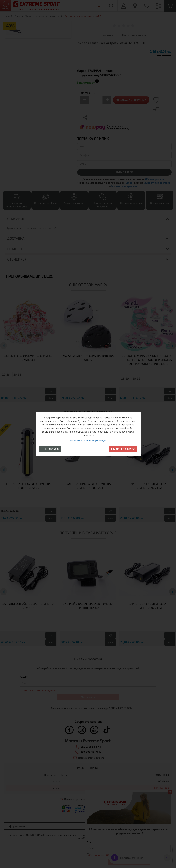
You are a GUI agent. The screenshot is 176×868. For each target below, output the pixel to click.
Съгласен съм (123, 449)
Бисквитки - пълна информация (88, 440)
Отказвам (50, 449)
